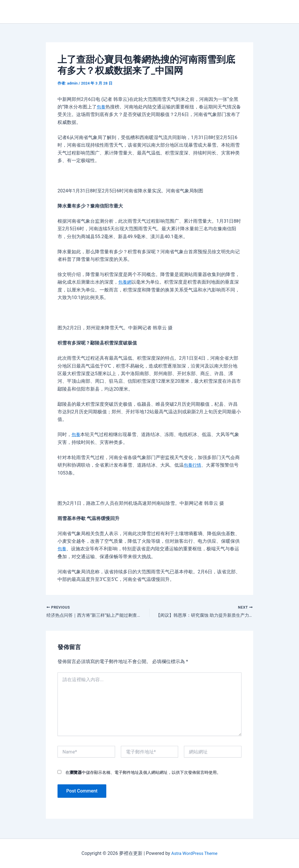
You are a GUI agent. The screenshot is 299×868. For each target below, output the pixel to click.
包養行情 (193, 465)
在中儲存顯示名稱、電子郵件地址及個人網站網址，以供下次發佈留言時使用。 (143, 773)
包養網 (125, 282)
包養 (101, 107)
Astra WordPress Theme (194, 853)
